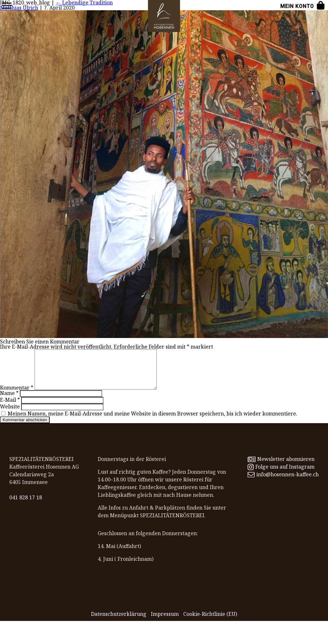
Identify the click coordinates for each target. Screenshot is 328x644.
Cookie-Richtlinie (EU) (210, 622)
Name (9, 401)
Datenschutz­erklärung (119, 622)
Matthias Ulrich (19, 8)
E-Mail (10, 407)
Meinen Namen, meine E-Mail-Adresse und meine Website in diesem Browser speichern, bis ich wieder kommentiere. (152, 421)
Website (10, 414)
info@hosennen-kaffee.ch (283, 482)
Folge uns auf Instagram (281, 474)
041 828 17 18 (26, 505)
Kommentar (17, 395)
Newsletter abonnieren (281, 467)
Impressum (165, 622)
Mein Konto (297, 6)
